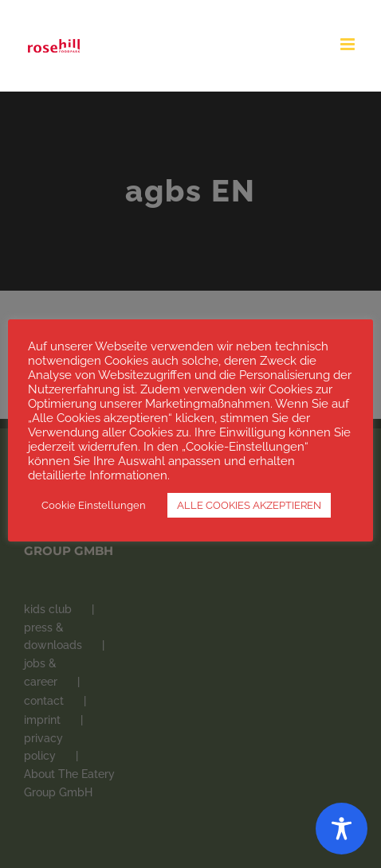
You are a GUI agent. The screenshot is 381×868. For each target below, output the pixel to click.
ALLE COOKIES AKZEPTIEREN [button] (249, 505)
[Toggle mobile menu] (349, 44)
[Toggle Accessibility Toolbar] (342, 829)
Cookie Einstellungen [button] (94, 505)
